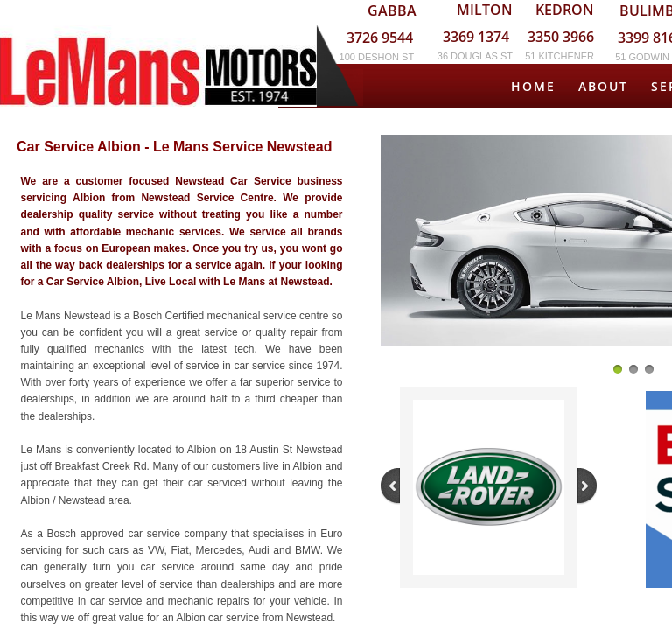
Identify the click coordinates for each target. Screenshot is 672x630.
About (603, 86)
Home (533, 86)
